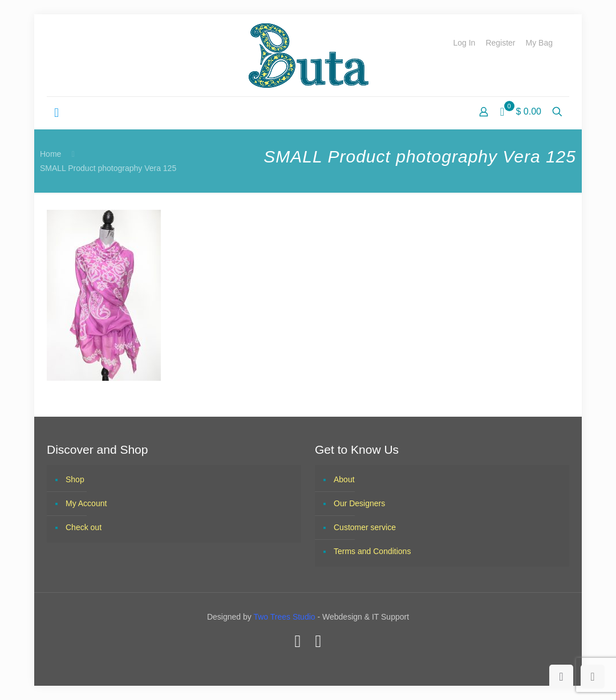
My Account (86, 503)
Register (500, 43)
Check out (84, 527)
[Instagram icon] (318, 641)
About (344, 479)
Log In (464, 43)
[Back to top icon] (561, 677)
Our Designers (359, 503)
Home (50, 154)
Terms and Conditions (372, 551)
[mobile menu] (56, 113)
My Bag (539, 43)
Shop (75, 479)
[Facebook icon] (298, 641)
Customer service (365, 527)
